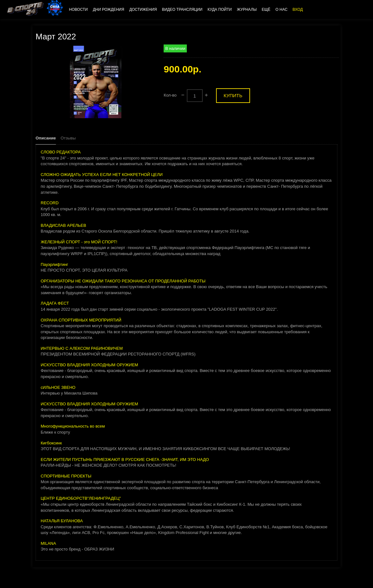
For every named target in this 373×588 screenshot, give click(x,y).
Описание (46, 138)
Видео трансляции (182, 10)
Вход (298, 10)
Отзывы (68, 138)
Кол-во (170, 95)
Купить (233, 95)
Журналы (247, 10)
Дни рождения (109, 10)
